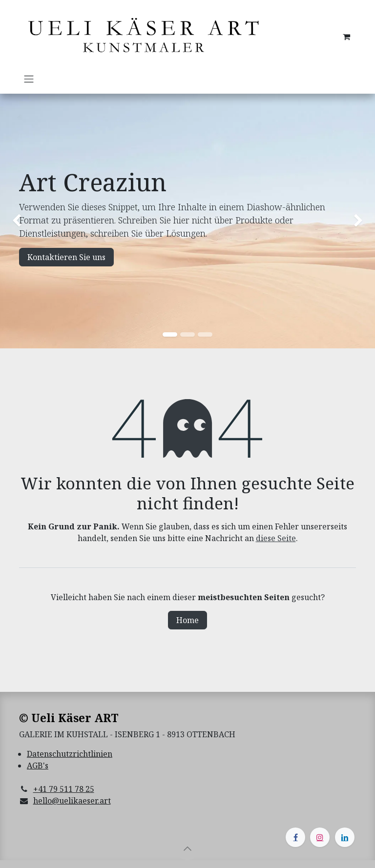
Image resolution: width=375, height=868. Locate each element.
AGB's (38, 766)
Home (187, 620)
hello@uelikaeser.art (72, 801)
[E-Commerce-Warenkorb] (346, 37)
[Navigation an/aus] (29, 79)
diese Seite (276, 538)
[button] (187, 848)
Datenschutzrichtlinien (70, 754)
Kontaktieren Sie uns (66, 257)
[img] (15, 221)
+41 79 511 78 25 (64, 789)
